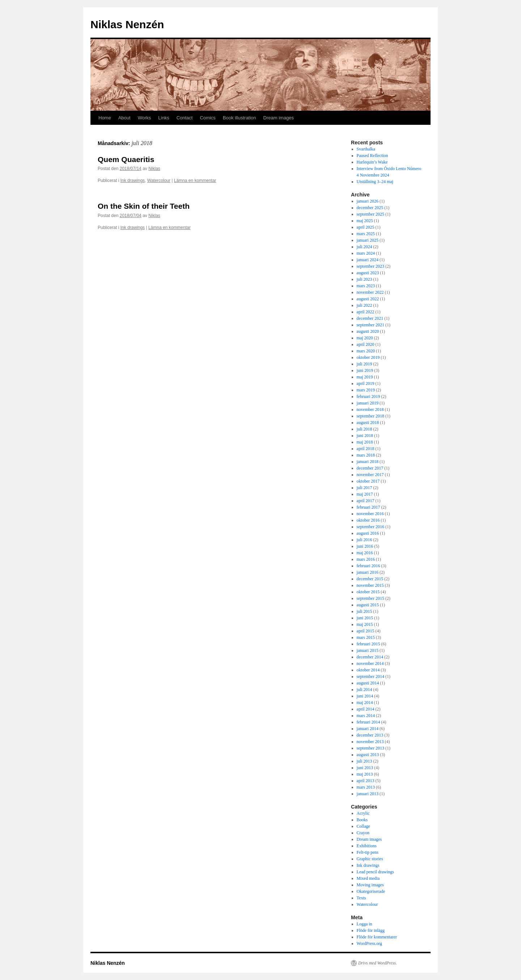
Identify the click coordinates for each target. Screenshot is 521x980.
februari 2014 (368, 722)
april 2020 (366, 344)
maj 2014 (365, 703)
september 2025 (370, 214)
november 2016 (370, 514)
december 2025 (370, 208)
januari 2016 (368, 572)
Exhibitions (367, 846)
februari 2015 (368, 644)
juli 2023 (365, 279)
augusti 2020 (368, 331)
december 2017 (370, 468)
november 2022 (370, 292)
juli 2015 (365, 611)
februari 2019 (368, 396)
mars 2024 (366, 253)
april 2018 (366, 449)
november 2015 (370, 585)
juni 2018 (365, 436)
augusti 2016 (368, 533)
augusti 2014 (368, 683)
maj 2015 (365, 624)
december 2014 (370, 657)
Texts (361, 898)
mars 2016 (366, 559)
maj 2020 (365, 338)
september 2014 (370, 676)
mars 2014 (366, 716)
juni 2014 (365, 696)
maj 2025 (365, 221)
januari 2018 (368, 462)
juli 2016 (365, 540)
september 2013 (370, 748)
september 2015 (370, 598)
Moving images (370, 885)
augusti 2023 (368, 273)
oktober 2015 (368, 592)
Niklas (154, 169)
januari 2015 (368, 650)
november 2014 (370, 663)
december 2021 (370, 318)
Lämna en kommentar (195, 181)
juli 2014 (365, 690)
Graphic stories (370, 859)
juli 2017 (365, 488)
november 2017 (370, 475)
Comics (207, 118)
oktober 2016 (368, 520)
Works (145, 118)
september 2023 (370, 266)
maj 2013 (365, 774)
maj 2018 (365, 442)
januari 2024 (368, 260)
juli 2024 (365, 247)
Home (105, 118)
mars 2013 (366, 787)
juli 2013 (365, 761)
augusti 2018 (368, 423)
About (124, 118)
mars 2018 (366, 455)
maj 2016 (365, 553)
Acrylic (363, 813)
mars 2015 (366, 637)
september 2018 (370, 416)
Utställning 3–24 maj (375, 182)
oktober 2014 (368, 670)
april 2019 (366, 383)
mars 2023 (366, 286)
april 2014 (366, 709)
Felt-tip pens (368, 852)
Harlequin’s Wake (372, 162)
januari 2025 (368, 240)
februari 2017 (368, 507)
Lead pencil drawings (375, 872)
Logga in (365, 924)
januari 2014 (368, 729)
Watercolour (159, 181)
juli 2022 (365, 305)
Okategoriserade (371, 891)
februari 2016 (368, 566)
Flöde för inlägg (371, 930)
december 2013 (370, 735)
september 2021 (370, 325)
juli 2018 (365, 429)
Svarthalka (366, 149)
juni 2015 (365, 618)
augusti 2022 (368, 299)
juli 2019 (365, 364)
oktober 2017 (368, 481)
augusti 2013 (368, 755)
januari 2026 (368, 201)
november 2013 (370, 742)
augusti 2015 (368, 605)
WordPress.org (369, 943)
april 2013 (366, 781)
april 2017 (366, 501)
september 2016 (370, 527)
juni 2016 (365, 546)
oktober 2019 (368, 357)
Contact (185, 118)
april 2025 (366, 227)
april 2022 (366, 312)
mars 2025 (366, 234)
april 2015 (366, 631)
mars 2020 (366, 351)
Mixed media (368, 878)
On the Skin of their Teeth (144, 206)
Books (362, 820)
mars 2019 (366, 390)
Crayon (363, 833)
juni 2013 (365, 768)
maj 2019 (365, 377)
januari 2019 (368, 403)
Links (164, 118)
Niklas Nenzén (127, 24)
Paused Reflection (372, 156)
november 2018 (370, 410)
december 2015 (370, 579)
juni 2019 (365, 370)
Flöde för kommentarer (377, 937)
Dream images (279, 118)
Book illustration (240, 118)
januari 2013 (368, 794)
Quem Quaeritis (126, 159)
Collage (363, 826)
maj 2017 (365, 494)
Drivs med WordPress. (378, 963)
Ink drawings (133, 181)
